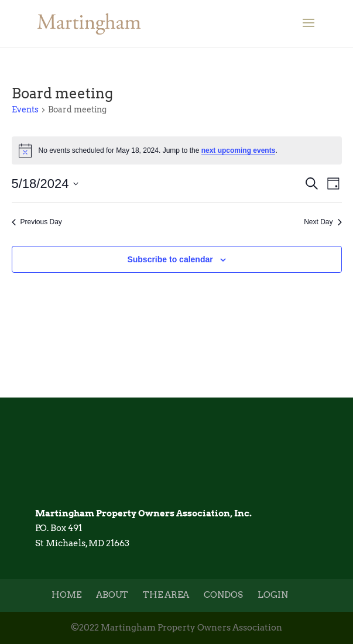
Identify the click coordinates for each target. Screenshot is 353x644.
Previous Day (37, 222)
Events (25, 109)
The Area (166, 595)
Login (273, 595)
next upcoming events (239, 150)
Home (66, 595)
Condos (223, 595)
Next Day (323, 222)
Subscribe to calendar (170, 259)
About (112, 595)
